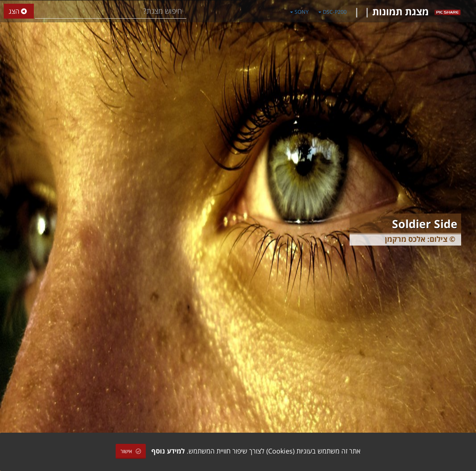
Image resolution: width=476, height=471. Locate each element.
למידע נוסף (168, 451)
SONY (299, 12)
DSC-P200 (332, 12)
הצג (19, 11)
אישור (131, 451)
